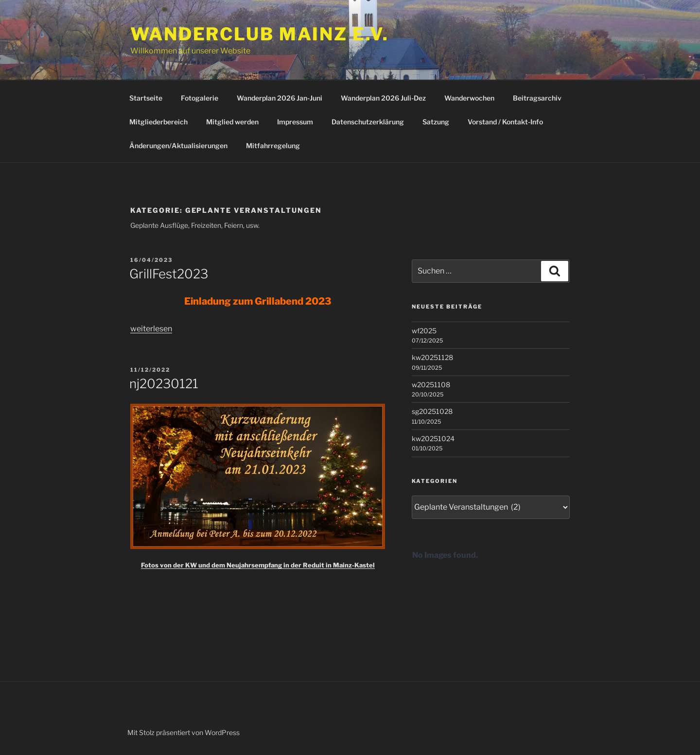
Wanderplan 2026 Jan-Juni (280, 98)
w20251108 (431, 385)
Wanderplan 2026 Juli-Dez (383, 98)
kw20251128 (432, 357)
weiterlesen (151, 329)
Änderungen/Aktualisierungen (178, 146)
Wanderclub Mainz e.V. (259, 34)
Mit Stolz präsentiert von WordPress (184, 732)
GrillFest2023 (169, 274)
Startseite (146, 98)
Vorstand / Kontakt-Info (505, 122)
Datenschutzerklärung (368, 122)
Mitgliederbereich (158, 122)
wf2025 (424, 331)
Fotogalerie (200, 98)
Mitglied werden (232, 122)
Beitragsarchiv (537, 98)
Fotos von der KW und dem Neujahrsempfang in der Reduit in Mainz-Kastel (258, 565)
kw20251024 (433, 438)
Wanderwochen (469, 98)
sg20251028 (432, 411)
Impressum (295, 122)
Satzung (436, 122)
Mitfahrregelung (273, 146)
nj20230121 (164, 384)
